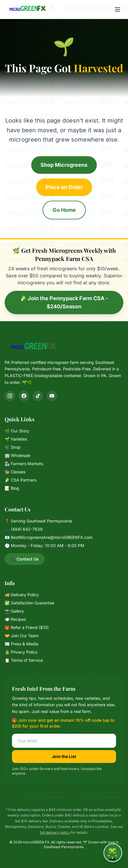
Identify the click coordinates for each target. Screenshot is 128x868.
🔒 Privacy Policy (21, 652)
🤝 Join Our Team (22, 636)
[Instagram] (10, 396)
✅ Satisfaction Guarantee (29, 603)
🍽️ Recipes (15, 619)
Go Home (64, 210)
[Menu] (118, 9)
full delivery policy (55, 832)
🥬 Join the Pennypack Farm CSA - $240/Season (64, 302)
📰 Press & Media (21, 644)
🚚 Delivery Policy (22, 595)
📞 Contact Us (25, 559)
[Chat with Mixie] (113, 853)
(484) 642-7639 (27, 529)
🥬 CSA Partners (21, 480)
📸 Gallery (14, 611)
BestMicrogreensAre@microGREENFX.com (52, 537)
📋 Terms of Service (24, 660)
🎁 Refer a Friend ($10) (27, 627)
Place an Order (64, 187)
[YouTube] (52, 396)
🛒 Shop (13, 447)
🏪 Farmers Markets (24, 464)
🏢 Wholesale (17, 455)
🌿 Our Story (17, 431)
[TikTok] (38, 396)
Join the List (64, 756)
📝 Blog (12, 488)
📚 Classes (15, 472)
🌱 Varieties (16, 439)
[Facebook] (24, 396)
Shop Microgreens (64, 165)
